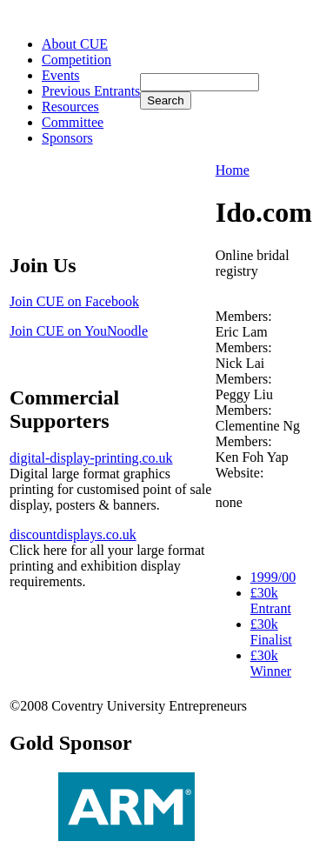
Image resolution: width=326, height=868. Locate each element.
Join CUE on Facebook (74, 301)
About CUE (75, 44)
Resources (70, 107)
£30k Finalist (271, 632)
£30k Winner (271, 663)
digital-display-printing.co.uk (91, 458)
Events (61, 75)
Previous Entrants (91, 91)
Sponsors (67, 138)
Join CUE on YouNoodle (79, 331)
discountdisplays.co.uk (73, 534)
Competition (77, 60)
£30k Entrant (271, 601)
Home (233, 170)
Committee (73, 122)
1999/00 (273, 577)
